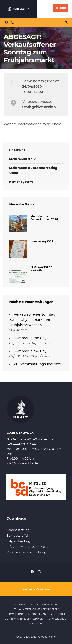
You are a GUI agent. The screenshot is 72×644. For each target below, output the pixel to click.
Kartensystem (21, 182)
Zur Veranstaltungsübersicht (38, 364)
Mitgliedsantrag (18, 541)
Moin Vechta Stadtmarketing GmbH (33, 170)
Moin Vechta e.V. (23, 159)
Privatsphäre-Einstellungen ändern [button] (30, 614)
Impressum (18, 604)
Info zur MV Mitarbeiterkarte (27, 547)
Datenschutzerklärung (44, 604)
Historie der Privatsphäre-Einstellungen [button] (36, 616)
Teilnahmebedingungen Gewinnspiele (36, 609)
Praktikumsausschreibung (26, 552)
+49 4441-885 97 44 (21, 444)
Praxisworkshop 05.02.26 (41, 269)
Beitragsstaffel (17, 536)
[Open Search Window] (66, 22)
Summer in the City (30, 338)
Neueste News (22, 204)
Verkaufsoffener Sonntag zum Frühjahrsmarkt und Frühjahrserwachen (32, 320)
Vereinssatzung (18, 530)
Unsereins (17, 150)
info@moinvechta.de (22, 463)
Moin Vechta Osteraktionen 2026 (44, 218)
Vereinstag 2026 (42, 242)
